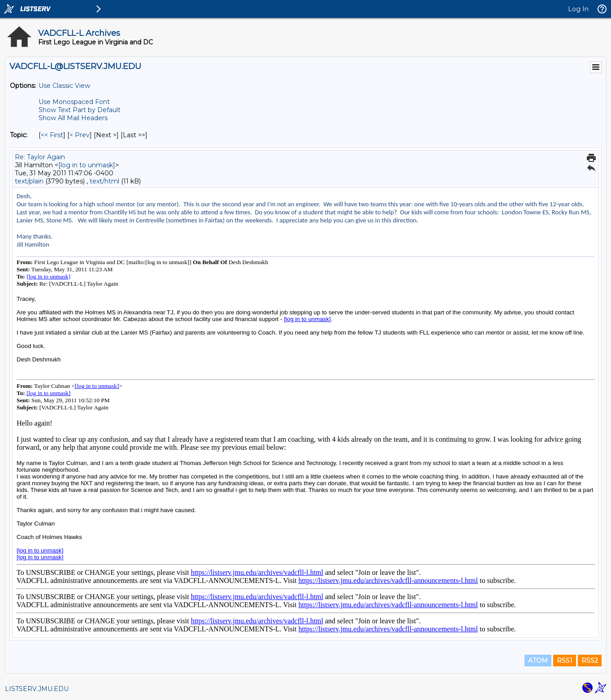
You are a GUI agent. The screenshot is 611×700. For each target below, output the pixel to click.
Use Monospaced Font (74, 102)
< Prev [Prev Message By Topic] (80, 135)
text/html (104, 181)
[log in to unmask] (87, 165)
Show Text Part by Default (80, 110)
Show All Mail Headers (73, 118)
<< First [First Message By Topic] (52, 135)
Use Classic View (64, 86)
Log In (578, 9)
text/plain (29, 181)
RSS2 (590, 661)
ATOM (538, 661)
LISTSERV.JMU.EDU (37, 689)
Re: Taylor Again (40, 157)
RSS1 (565, 661)
